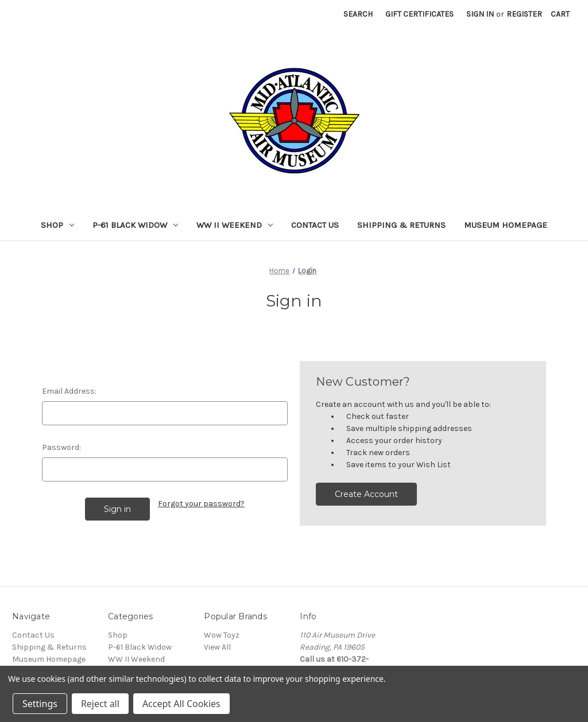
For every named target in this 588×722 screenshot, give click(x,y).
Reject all (100, 704)
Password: (61, 447)
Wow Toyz (222, 635)
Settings (40, 704)
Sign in (480, 14)
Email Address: (69, 391)
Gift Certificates (419, 14)
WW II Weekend (235, 225)
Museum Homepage (506, 225)
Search (358, 14)
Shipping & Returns (401, 225)
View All (217, 647)
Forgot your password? (201, 504)
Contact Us (315, 225)
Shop (57, 225)
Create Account (366, 494)
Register (524, 14)
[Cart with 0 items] (560, 14)
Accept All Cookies (181, 704)
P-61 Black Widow (135, 225)
